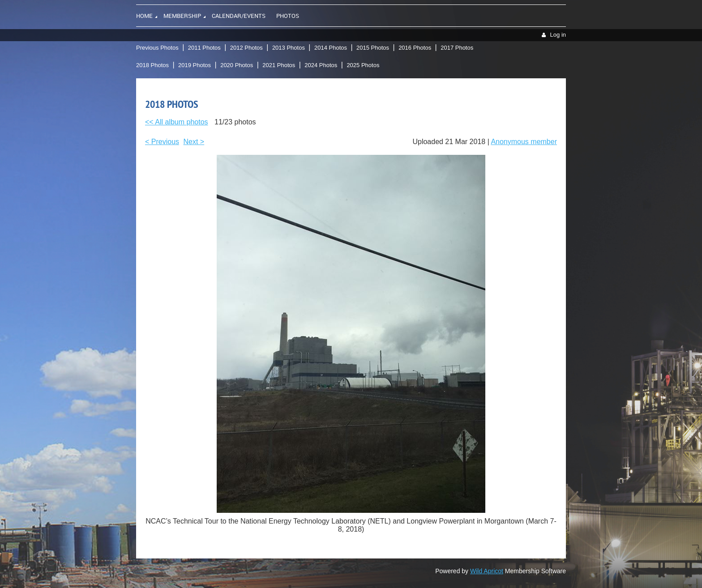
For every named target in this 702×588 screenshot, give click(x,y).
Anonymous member (524, 142)
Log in (558, 35)
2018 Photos (152, 65)
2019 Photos (195, 65)
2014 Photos (331, 48)
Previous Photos (157, 48)
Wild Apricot (487, 571)
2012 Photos (246, 48)
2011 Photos (204, 48)
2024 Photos (321, 65)
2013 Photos (289, 48)
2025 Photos (363, 65)
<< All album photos (177, 122)
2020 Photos (237, 65)
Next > (194, 142)
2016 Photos (415, 48)
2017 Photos (457, 48)
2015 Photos (373, 48)
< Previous (162, 142)
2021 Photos (279, 65)
